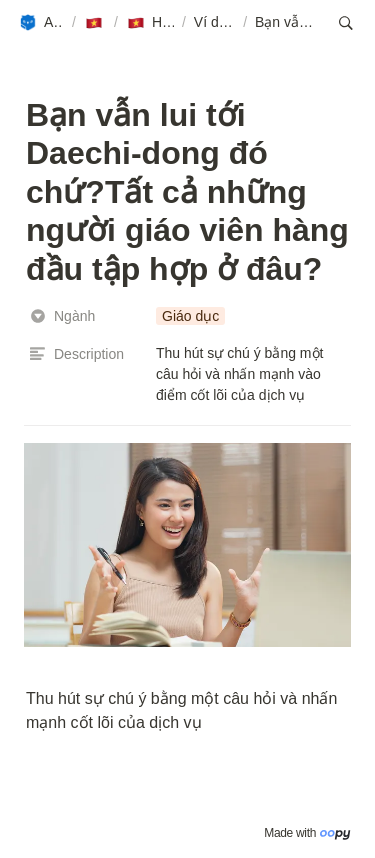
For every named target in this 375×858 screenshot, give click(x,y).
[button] (41, 23)
